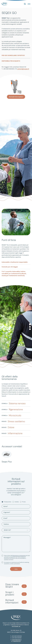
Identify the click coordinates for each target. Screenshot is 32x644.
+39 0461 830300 (17, 636)
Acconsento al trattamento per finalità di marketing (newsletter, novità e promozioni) (17, 562)
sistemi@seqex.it (23, 68)
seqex (4, 3)
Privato (24, 501)
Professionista (8, 501)
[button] (29, 3)
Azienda (17, 501)
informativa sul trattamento (19, 555)
